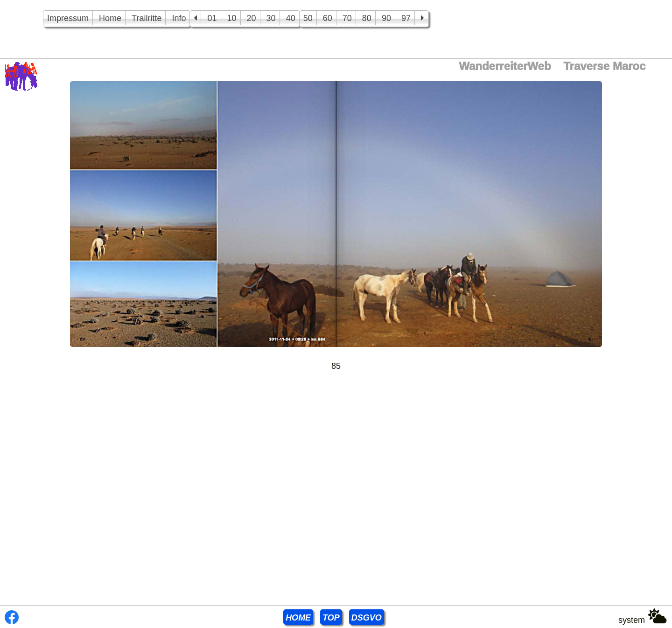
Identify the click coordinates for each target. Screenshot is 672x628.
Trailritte (147, 18)
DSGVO (367, 618)
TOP (331, 618)
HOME (298, 618)
